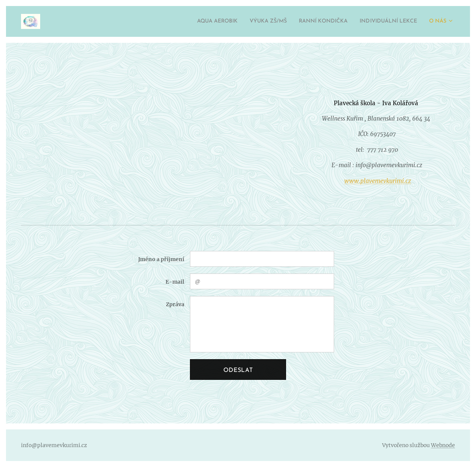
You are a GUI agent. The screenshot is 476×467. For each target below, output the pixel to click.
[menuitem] (189, 21)
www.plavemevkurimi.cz (378, 181)
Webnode (443, 445)
